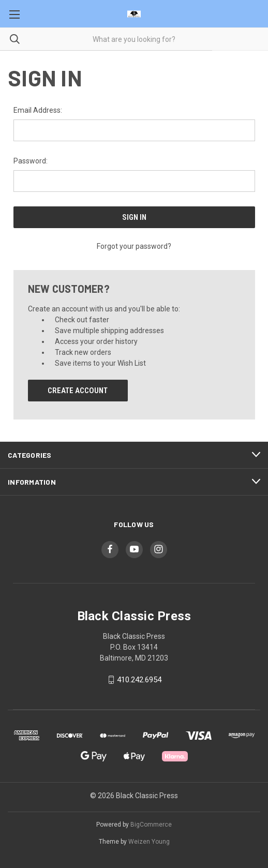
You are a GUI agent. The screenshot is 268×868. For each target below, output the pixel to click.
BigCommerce (151, 825)
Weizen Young (149, 842)
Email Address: (38, 110)
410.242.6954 (139, 680)
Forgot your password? (134, 246)
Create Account (78, 391)
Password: (31, 161)
